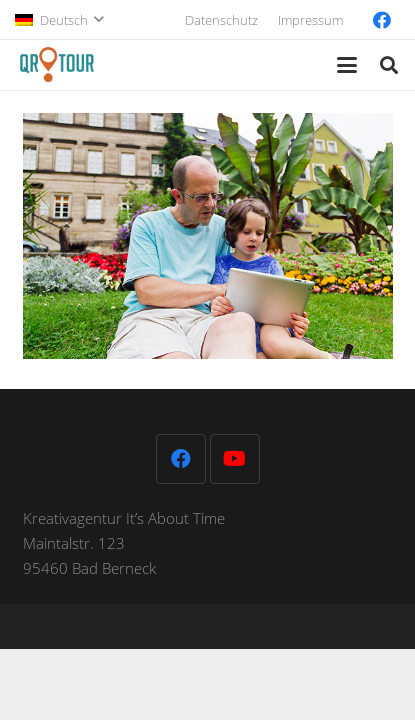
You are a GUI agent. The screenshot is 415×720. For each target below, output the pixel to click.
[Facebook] (382, 20)
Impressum (310, 20)
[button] (59, 20)
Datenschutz (221, 20)
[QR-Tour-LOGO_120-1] (56, 65)
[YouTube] (235, 459)
